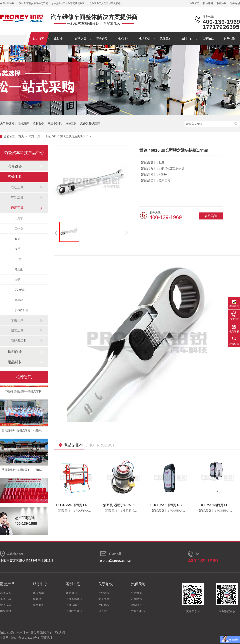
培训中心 (187, 39)
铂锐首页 (38, 39)
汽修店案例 (73, 605)
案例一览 (73, 584)
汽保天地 (166, 39)
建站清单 (137, 605)
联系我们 (104, 611)
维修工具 (6, 599)
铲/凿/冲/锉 (21, 310)
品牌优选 (137, 599)
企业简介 (104, 593)
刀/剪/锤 (20, 290)
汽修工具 (71, 123)
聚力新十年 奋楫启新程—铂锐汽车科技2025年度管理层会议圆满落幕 (44, 432)
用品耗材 (15, 362)
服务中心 (40, 584)
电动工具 (17, 187)
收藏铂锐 (222, 3)
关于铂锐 (208, 39)
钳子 (17, 279)
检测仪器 (15, 352)
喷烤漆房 (23, 123)
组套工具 (17, 330)
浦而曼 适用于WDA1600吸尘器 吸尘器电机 (134, 505)
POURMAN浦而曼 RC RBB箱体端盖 (176, 505)
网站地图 (208, 3)
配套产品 (102, 39)
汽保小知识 (138, 611)
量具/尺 (19, 300)
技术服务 (123, 39)
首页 (22, 136)
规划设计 (60, 39)
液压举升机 (55, 123)
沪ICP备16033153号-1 (25, 638)
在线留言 (194, 3)
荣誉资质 (104, 599)
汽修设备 (15, 166)
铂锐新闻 (137, 593)
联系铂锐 (235, 3)
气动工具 (17, 198)
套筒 (17, 239)
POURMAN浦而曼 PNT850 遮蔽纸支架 (84, 505)
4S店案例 (71, 593)
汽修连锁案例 (74, 599)
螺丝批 (19, 269)
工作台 (19, 228)
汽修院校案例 (74, 611)
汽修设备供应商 (90, 123)
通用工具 (17, 208)
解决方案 (81, 39)
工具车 (19, 218)
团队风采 (104, 605)
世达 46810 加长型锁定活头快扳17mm (69, 136)
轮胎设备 (38, 123)
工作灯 (19, 259)
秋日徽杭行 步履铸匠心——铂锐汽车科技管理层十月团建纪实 (40, 471)
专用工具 (17, 320)
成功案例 (144, 39)
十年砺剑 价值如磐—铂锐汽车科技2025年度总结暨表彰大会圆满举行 (44, 393)
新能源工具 (19, 341)
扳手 (17, 249)
